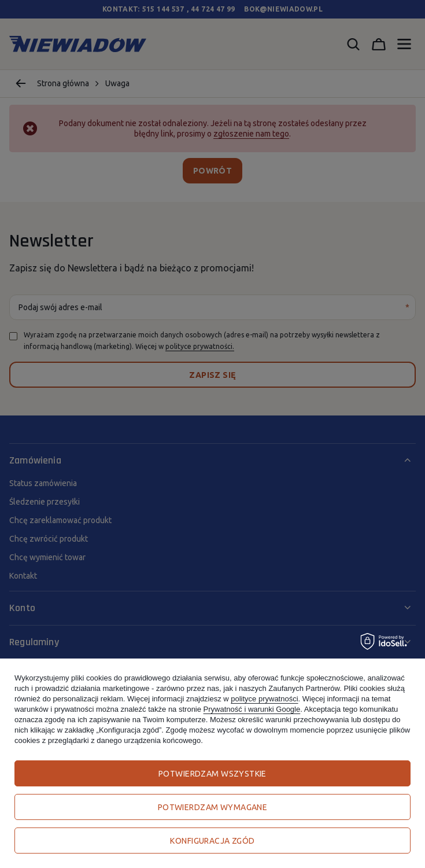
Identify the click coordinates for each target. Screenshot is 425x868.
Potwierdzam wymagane (212, 807)
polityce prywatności (264, 699)
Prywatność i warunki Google (252, 709)
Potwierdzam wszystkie (212, 774)
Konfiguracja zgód (212, 841)
